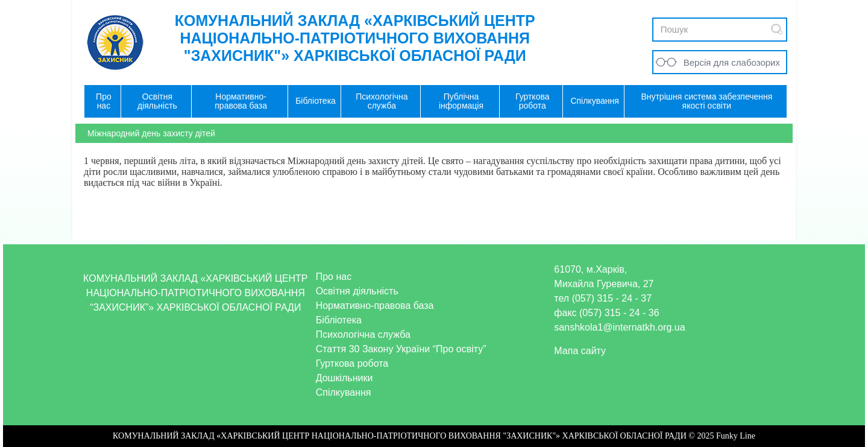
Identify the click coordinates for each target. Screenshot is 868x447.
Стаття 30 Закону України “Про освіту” (401, 349)
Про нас (334, 277)
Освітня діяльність (357, 291)
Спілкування (344, 392)
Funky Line (736, 436)
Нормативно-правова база (375, 306)
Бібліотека (339, 320)
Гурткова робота (352, 363)
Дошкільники (344, 378)
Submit (777, 29)
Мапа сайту (580, 351)
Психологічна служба (363, 334)
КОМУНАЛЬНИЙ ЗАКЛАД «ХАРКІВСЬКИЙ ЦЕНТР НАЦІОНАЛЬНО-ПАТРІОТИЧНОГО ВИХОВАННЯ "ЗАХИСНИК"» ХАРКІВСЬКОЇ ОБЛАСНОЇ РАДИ (355, 38)
